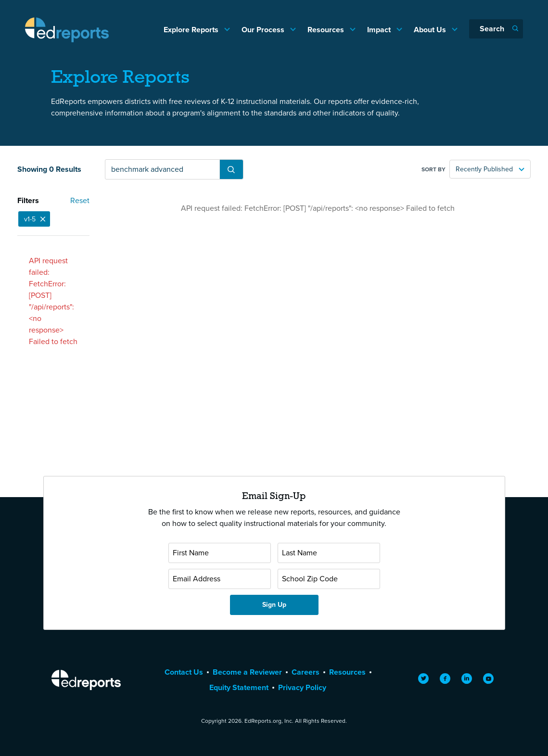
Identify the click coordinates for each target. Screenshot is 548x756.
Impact (380, 30)
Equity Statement (239, 687)
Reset (80, 200)
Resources (327, 30)
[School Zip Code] (329, 579)
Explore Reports (192, 30)
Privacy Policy (302, 687)
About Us (431, 30)
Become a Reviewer (247, 672)
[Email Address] (220, 579)
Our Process (264, 30)
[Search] (496, 29)
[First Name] (220, 553)
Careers (306, 672)
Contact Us (184, 672)
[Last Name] (329, 553)
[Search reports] (162, 169)
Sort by (433, 169)
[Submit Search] (231, 169)
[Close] (43, 219)
